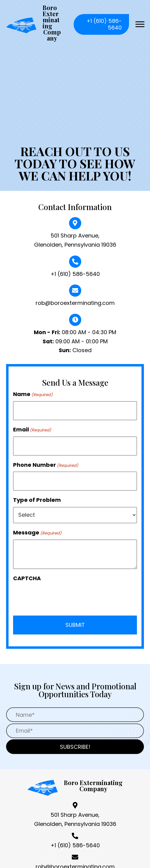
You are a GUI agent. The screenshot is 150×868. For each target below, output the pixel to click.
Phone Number (46, 465)
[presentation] (59, 597)
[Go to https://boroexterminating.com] (34, 24)
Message (37, 532)
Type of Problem (37, 500)
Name (33, 394)
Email (32, 429)
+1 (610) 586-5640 (75, 274)
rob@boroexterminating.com (75, 303)
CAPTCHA (27, 578)
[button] (101, 24)
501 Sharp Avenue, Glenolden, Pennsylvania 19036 (75, 819)
